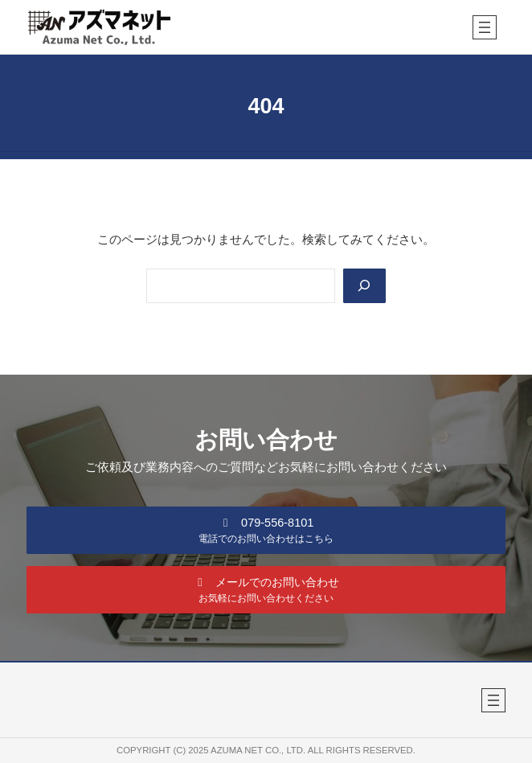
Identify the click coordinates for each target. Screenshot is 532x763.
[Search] (364, 285)
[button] (266, 530)
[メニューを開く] (485, 27)
